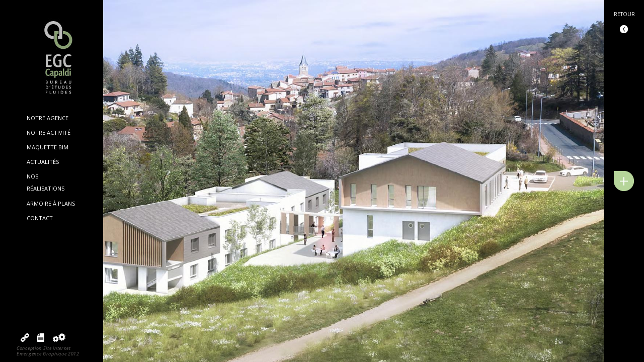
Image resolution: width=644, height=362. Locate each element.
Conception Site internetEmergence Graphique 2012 (48, 351)
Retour (624, 14)
